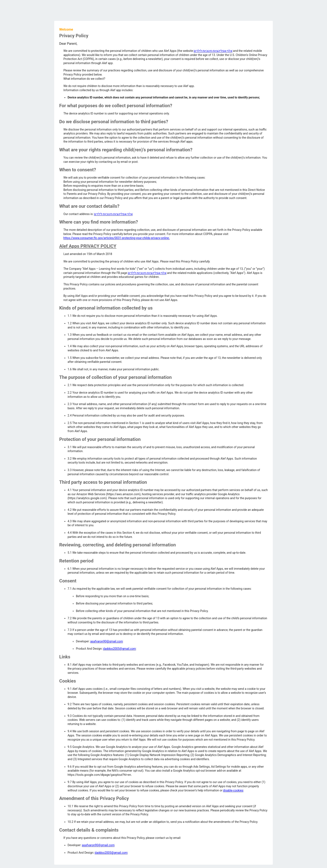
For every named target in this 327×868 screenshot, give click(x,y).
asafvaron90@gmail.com (107, 641)
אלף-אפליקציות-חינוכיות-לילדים (213, 51)
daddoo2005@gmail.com (119, 649)
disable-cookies (233, 790)
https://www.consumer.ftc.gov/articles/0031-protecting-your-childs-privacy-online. (116, 238)
